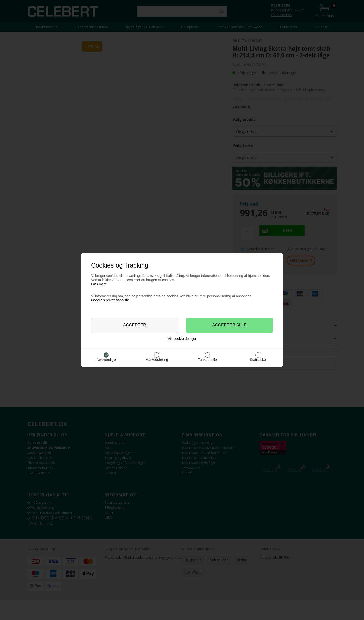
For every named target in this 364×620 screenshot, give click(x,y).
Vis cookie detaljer (182, 339)
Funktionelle (207, 360)
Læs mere (99, 284)
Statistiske (258, 360)
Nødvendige (106, 360)
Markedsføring (157, 360)
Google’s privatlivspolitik (110, 300)
